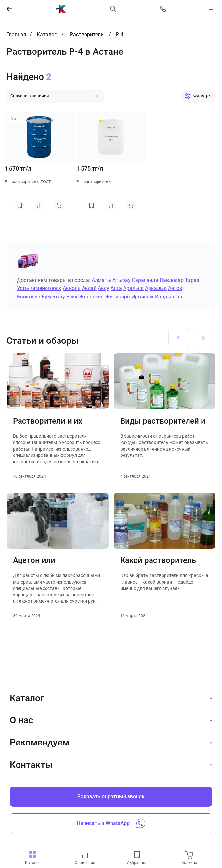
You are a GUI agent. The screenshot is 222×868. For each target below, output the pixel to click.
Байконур (29, 297)
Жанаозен (91, 297)
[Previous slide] (178, 338)
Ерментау (53, 297)
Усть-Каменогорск (39, 288)
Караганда (145, 280)
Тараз (192, 280)
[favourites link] (137, 855)
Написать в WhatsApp (111, 823)
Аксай (89, 288)
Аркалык (156, 288)
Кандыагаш (169, 297)
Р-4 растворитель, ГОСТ (28, 182)
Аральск (133, 288)
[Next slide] (203, 338)
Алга (116, 288)
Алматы (101, 280)
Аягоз (175, 288)
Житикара (118, 297)
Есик (72, 297)
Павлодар (172, 280)
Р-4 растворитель (93, 182)
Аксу (104, 288)
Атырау (122, 280)
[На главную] (61, 9)
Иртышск (143, 297)
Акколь (72, 288)
